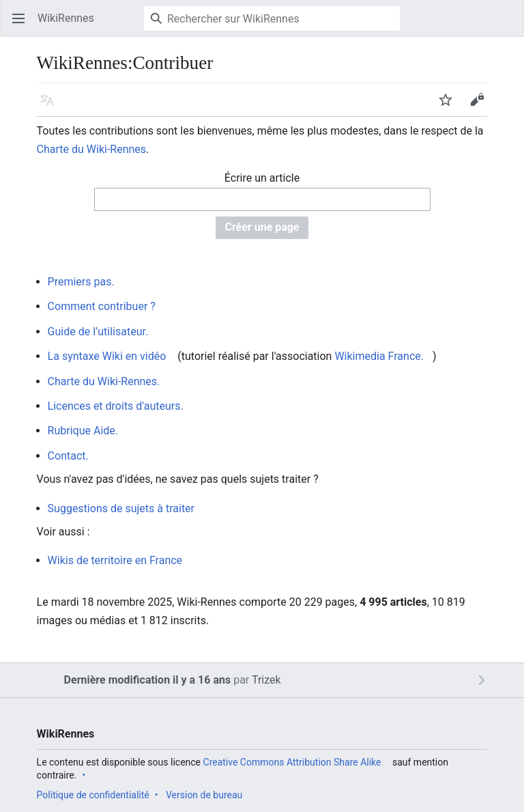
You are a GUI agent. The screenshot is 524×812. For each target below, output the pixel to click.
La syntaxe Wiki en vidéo (107, 356)
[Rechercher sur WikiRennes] (272, 18)
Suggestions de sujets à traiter (121, 508)
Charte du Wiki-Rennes (92, 149)
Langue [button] (52, 106)
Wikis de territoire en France (115, 560)
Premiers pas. (81, 282)
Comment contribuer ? (102, 306)
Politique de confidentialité (93, 795)
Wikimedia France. (379, 356)
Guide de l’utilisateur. (98, 332)
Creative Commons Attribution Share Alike (292, 762)
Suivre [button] (450, 106)
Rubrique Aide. (83, 431)
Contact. (68, 456)
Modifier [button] (481, 106)
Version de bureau (204, 795)
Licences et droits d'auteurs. (116, 406)
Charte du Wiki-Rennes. (104, 381)
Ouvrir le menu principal (23, 25)
